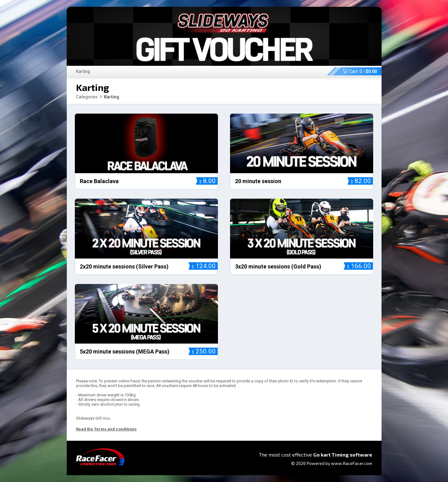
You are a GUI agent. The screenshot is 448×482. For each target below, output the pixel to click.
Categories (87, 97)
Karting (83, 71)
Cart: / (360, 71)
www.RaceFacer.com (352, 463)
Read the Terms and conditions (106, 429)
